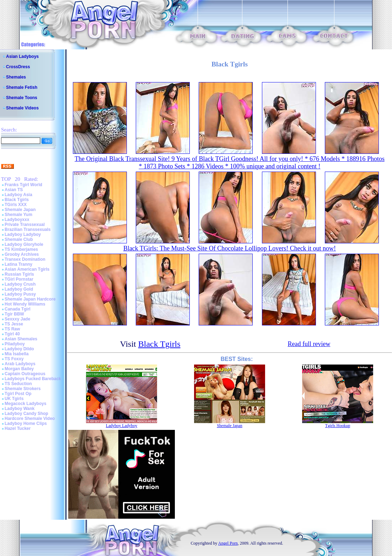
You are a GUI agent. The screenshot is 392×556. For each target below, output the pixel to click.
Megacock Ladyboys (25, 404)
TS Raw (12, 329)
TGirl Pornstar (19, 279)
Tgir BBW (14, 314)
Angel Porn (228, 543)
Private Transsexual (25, 225)
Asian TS (14, 190)
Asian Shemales (21, 339)
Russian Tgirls (19, 274)
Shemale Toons (22, 98)
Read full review (309, 344)
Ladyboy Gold (19, 289)
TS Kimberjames (21, 249)
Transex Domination (25, 259)
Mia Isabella (17, 354)
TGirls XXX (16, 205)
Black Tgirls (17, 200)
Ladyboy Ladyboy (23, 234)
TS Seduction (18, 384)
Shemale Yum (18, 215)
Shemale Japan (20, 210)
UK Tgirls (14, 399)
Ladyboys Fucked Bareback (33, 379)
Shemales (16, 77)
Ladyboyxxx (17, 220)
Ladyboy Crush (20, 284)
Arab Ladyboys (20, 364)
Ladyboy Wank (20, 409)
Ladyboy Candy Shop (26, 414)
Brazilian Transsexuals (28, 230)
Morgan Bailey (19, 369)
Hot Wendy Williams (25, 304)
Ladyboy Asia (18, 195)
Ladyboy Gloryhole (24, 244)
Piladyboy (15, 344)
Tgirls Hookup (338, 426)
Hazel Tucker (18, 428)
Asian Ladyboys (22, 56)
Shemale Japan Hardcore (30, 299)
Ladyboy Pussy (20, 294)
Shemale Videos (22, 108)
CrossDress (18, 67)
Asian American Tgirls (27, 269)
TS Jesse (14, 324)
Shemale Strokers (23, 389)
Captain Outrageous (25, 374)
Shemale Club (19, 239)
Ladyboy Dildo (19, 349)
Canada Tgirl (18, 309)
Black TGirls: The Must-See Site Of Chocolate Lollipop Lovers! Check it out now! (230, 248)
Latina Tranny (18, 264)
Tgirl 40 (12, 334)
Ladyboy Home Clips (26, 423)
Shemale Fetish (22, 87)
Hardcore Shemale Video (30, 419)
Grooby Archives (22, 254)
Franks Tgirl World (23, 185)
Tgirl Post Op (18, 394)
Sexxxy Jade (17, 319)
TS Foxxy (14, 359)
